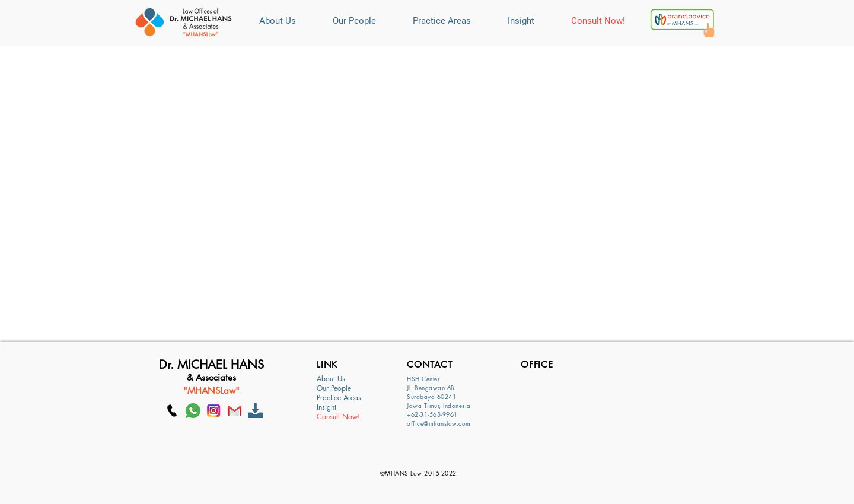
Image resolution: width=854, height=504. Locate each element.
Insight (326, 407)
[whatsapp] (193, 411)
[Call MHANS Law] (172, 411)
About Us (331, 379)
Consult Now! (338, 417)
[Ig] (214, 411)
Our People (334, 388)
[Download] (255, 411)
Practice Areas (339, 398)
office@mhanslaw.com (439, 423)
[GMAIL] (235, 411)
